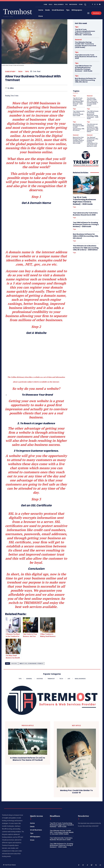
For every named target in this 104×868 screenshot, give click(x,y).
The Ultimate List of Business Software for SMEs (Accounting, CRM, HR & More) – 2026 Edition (93, 128)
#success (14, 664)
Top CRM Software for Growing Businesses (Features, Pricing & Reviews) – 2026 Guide (84, 68)
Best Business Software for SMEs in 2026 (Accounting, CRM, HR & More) (86, 80)
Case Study (10, 72)
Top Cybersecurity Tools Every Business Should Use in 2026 (86, 57)
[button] (85, 4)
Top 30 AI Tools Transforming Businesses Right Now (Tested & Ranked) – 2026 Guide (85, 32)
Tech (20, 72)
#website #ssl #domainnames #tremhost (31, 664)
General (78, 40)
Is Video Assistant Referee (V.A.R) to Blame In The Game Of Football (28, 759)
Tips (27, 72)
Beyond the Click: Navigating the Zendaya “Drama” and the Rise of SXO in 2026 (79, 140)
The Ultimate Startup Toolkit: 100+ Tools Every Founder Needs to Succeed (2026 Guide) (85, 45)
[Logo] (7, 12)
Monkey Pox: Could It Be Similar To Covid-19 (76, 791)
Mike (12, 88)
